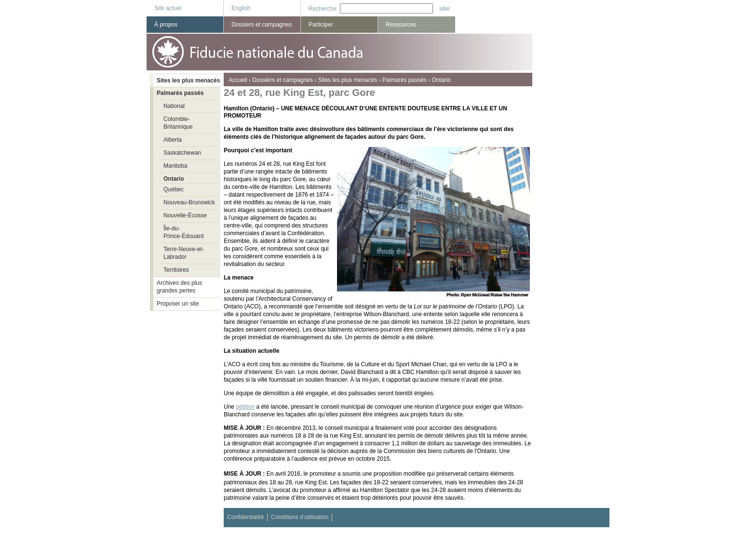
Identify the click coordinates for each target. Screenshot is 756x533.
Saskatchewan (182, 153)
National (174, 106)
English (241, 8)
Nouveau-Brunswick (189, 202)
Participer (321, 25)
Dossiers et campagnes (282, 80)
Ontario (441, 80)
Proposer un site (178, 304)
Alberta (173, 140)
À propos (166, 25)
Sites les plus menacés (347, 80)
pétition (245, 407)
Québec (174, 189)
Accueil (238, 80)
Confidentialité (245, 517)
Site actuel (168, 8)
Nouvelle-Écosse (185, 215)
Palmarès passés (405, 80)
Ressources (401, 25)
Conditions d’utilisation (300, 517)
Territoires (176, 270)
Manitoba (175, 166)
